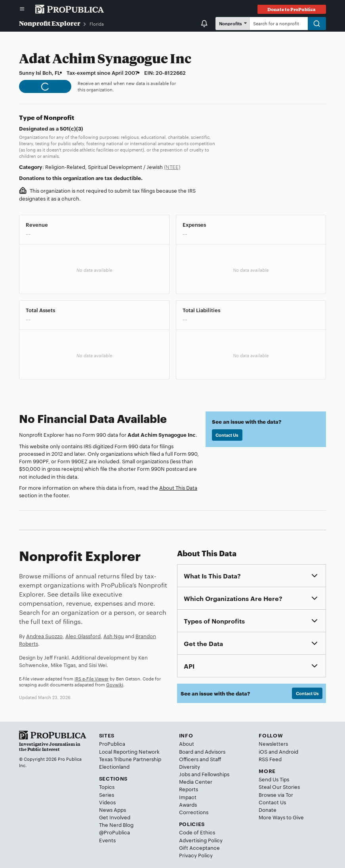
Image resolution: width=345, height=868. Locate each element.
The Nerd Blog (116, 824)
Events (107, 840)
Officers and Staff (200, 759)
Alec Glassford (83, 636)
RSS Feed (270, 759)
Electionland (114, 766)
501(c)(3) (71, 128)
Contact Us (227, 435)
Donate (268, 809)
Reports (189, 789)
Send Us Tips (274, 779)
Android (289, 751)
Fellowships (215, 774)
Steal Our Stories (279, 787)
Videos (107, 802)
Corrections (194, 812)
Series (107, 794)
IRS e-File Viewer (91, 678)
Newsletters (273, 743)
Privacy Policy (196, 855)
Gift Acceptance (199, 847)
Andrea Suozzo (44, 636)
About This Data (178, 487)
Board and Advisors (202, 751)
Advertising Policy (201, 840)
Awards (188, 804)
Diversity (190, 766)
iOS (263, 751)
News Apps (112, 809)
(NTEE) (172, 167)
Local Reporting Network (129, 751)
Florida (97, 24)
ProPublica (112, 743)
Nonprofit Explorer (50, 23)
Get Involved (115, 817)
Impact (188, 797)
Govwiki (115, 684)
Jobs (185, 774)
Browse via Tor (276, 794)
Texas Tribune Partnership (130, 759)
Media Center (196, 781)
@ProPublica (114, 832)
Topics (107, 787)
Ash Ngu (114, 636)
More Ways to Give (281, 817)
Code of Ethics (197, 832)
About (187, 743)
